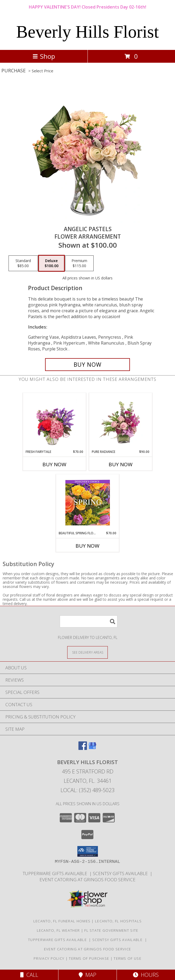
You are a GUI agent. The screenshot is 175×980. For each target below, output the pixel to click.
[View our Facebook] (83, 748)
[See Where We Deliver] (87, 652)
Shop (44, 56)
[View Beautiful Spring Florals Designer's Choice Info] (88, 503)
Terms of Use (128, 958)
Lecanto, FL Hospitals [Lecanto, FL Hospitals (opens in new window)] (118, 921)
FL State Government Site (111, 930)
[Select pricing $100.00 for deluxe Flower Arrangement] (51, 263)
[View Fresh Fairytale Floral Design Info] (55, 421)
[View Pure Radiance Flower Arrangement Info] (121, 421)
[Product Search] (89, 621)
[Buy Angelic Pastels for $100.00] (87, 365)
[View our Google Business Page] (92, 748)
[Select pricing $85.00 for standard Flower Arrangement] (23, 263)
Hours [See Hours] (146, 975)
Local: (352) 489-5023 (87, 790)
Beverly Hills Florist (87, 32)
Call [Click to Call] (29, 975)
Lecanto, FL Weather (58, 930)
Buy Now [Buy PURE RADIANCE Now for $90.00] (121, 464)
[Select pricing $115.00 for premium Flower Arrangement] (79, 263)
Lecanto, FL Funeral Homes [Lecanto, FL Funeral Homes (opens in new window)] (62, 921)
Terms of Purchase (89, 958)
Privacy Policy (49, 958)
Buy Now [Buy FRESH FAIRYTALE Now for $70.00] (54, 464)
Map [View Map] (87, 975)
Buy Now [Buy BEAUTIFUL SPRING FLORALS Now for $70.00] (87, 546)
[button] (88, 851)
